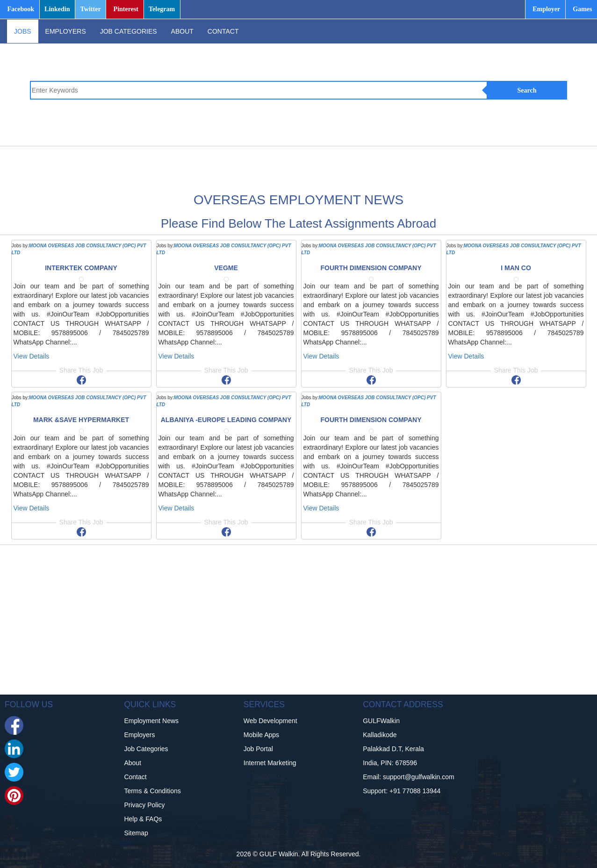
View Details (32, 356)
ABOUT (182, 31)
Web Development (270, 721)
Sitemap (136, 833)
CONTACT (223, 31)
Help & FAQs (143, 819)
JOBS (23, 31)
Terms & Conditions (152, 791)
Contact (135, 777)
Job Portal (258, 749)
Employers (139, 735)
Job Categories (146, 749)
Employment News (151, 721)
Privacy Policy (144, 805)
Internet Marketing (270, 763)
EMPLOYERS (66, 31)
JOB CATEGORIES (129, 31)
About (133, 763)
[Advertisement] (326, 167)
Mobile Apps (261, 735)
